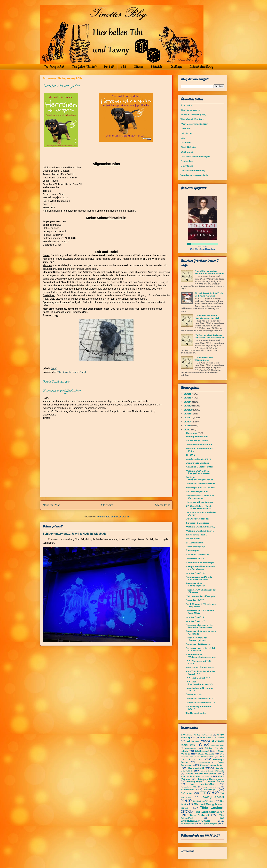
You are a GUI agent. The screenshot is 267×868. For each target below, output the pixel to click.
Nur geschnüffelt (202, 784)
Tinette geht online (196, 713)
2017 (188, 430)
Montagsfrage (194, 781)
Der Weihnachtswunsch (199, 444)
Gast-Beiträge (188, 147)
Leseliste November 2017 (200, 703)
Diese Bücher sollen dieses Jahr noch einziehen (209, 272)
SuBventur (187, 793)
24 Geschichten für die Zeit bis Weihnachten (199, 507)
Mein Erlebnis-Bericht (201, 773)
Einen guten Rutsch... (197, 436)
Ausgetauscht (218, 745)
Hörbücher (186, 133)
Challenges (176, 67)
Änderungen (192, 550)
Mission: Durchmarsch (211, 779)
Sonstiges (210, 789)
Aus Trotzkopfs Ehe (197, 492)
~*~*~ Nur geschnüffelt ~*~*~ (198, 662)
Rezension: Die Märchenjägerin (195, 584)
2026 (188, 394)
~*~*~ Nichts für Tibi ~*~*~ (200, 667)
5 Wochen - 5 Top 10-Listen (196, 735)
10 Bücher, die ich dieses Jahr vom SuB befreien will (209, 336)
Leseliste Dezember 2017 (200, 698)
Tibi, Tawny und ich (54, 67)
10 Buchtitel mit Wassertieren (204, 359)
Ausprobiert (191, 748)
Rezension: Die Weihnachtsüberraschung (201, 656)
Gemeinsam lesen (212, 765)
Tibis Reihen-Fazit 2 (197, 535)
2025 (188, 398)
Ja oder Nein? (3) (195, 573)
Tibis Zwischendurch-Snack (72, 372)
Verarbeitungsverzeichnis (194, 175)
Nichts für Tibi (216, 781)
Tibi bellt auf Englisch (204, 801)
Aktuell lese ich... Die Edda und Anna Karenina (209, 294)
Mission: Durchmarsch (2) (200, 527)
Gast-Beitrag (204, 762)
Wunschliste (188, 824)
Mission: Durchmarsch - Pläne (199, 450)
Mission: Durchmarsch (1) (200, 531)
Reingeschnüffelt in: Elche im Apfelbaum (200, 568)
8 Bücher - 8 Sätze (212, 738)
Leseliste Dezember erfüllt (200, 484)
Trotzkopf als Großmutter (201, 488)
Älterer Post (162, 505)
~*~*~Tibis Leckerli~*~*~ (198, 678)
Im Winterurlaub (194, 543)
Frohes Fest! (193, 539)
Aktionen (138, 67)
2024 (188, 402)
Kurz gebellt (196, 768)
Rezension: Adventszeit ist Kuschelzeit (200, 649)
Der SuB (109, 67)
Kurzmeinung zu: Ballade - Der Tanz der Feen (200, 578)
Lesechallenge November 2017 (199, 689)
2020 (188, 418)
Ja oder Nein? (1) (195, 621)
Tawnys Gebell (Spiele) (193, 115)
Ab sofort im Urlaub (197, 441)
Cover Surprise (206, 754)
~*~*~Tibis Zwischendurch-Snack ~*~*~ (200, 672)
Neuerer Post (51, 505)
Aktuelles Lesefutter (197, 555)
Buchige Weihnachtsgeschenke (199, 478)
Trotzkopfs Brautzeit (197, 523)
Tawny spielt (213, 797)
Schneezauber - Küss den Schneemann (200, 497)
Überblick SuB (194, 695)
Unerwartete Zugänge (197, 463)
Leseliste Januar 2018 (199, 459)
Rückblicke (188, 789)
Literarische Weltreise (213, 771)
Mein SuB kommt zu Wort (196, 776)
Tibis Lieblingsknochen (209, 812)
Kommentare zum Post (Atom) (113, 517)
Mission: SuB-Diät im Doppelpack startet (198, 472)
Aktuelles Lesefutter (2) (199, 467)
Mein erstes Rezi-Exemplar (201, 596)
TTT (203, 793)
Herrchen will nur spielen (199, 502)
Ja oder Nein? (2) (196, 617)
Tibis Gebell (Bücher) (84, 67)
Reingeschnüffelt (189, 787)
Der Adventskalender (197, 519)
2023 (188, 406)
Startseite (107, 505)
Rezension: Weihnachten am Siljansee (201, 591)
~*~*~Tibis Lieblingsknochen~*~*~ (199, 683)
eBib (124, 67)
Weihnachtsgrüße (196, 547)
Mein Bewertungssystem (194, 124)
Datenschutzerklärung (201, 67)
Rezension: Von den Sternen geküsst (197, 639)
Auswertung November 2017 (198, 708)
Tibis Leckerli (212, 808)
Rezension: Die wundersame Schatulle (201, 632)
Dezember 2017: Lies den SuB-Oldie (200, 612)
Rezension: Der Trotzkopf (200, 563)
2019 (188, 422)
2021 (188, 414)
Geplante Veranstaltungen (195, 156)
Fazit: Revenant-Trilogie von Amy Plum (201, 605)
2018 (188, 426)
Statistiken (157, 67)
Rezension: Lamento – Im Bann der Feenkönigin (199, 626)
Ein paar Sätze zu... (202, 758)
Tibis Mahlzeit (199, 815)
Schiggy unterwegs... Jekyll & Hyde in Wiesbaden (75, 534)
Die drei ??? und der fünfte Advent (201, 514)
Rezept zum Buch (211, 787)
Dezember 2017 (195, 558)
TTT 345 (191, 455)
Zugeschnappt (209, 824)
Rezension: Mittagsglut (199, 644)
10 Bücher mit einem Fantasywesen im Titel (207, 317)
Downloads (187, 166)
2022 (188, 410)
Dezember (192, 433)
